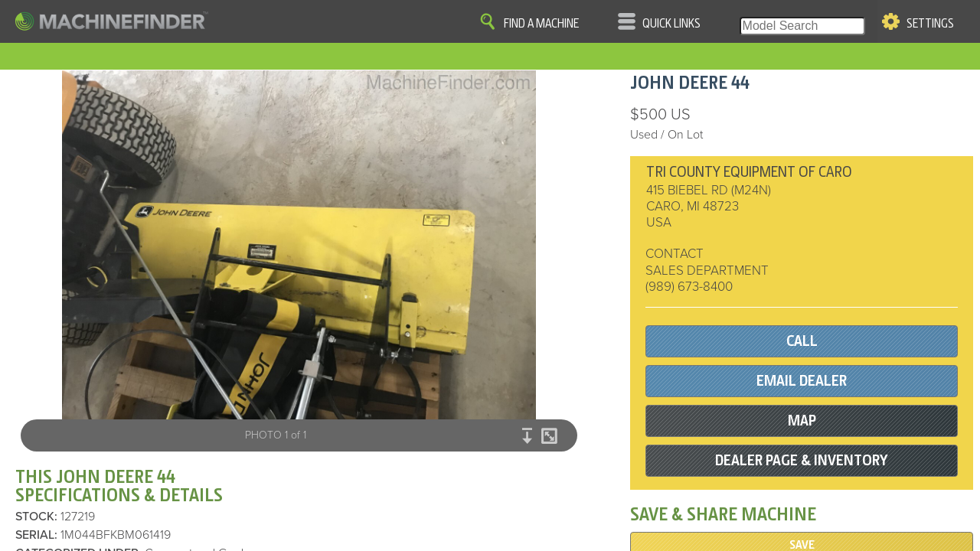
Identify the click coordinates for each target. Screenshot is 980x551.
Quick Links (671, 24)
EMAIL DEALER (802, 381)
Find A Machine (541, 24)
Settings (930, 24)
